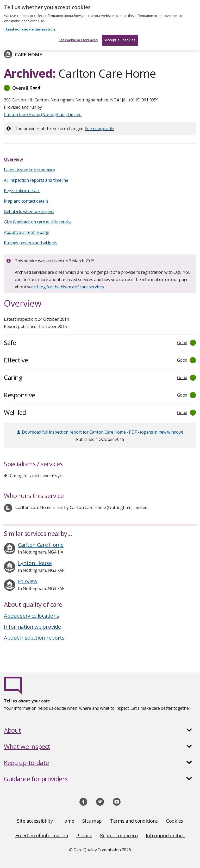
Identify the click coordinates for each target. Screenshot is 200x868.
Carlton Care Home (41, 545)
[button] (100, 88)
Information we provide (32, 627)
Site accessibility (35, 821)
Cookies (175, 821)
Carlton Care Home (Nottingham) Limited (43, 114)
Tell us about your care (27, 701)
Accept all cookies (120, 37)
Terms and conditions (134, 821)
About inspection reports (34, 638)
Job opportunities (165, 835)
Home (68, 821)
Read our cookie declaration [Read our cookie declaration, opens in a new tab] (30, 26)
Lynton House (35, 563)
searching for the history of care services (65, 287)
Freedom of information (42, 835)
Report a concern (119, 835)
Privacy (84, 835)
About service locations (32, 616)
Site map (92, 821)
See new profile (99, 129)
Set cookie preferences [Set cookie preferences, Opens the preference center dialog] (78, 37)
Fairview (28, 581)
